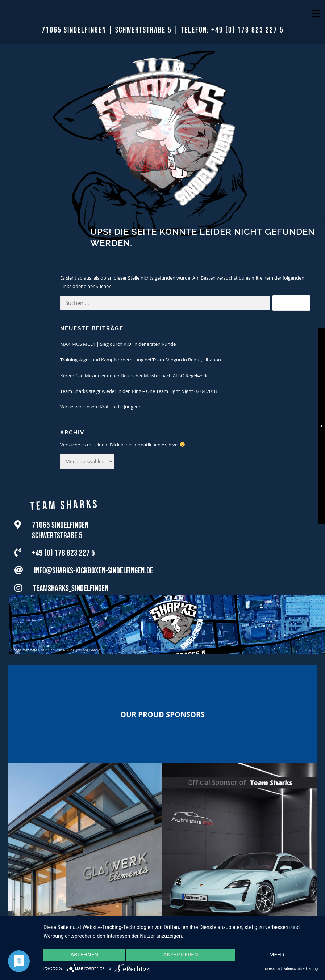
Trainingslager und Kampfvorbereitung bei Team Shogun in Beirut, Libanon (141, 360)
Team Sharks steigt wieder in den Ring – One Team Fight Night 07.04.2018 (138, 391)
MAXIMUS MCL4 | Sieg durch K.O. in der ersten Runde (118, 344)
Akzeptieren (180, 955)
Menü (316, 13)
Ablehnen (84, 955)
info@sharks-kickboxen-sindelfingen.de (94, 574)
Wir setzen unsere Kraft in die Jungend (101, 407)
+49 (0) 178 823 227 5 (247, 30)
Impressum (271, 969)
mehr (277, 955)
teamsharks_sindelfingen (71, 592)
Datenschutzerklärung (300, 969)
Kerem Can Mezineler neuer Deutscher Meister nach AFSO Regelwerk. (134, 376)
